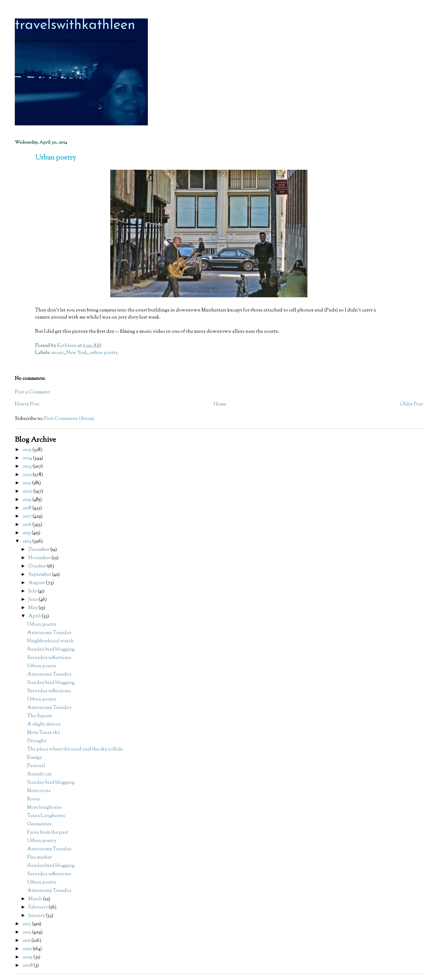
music (58, 353)
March (36, 899)
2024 (28, 458)
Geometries (39, 824)
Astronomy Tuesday (49, 633)
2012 (27, 932)
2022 (28, 475)
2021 (27, 483)
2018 (27, 508)
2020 (28, 492)
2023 (28, 467)
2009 (28, 957)
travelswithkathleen (75, 25)
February (39, 907)
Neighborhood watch (51, 641)
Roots (34, 799)
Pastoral (36, 766)
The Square (40, 716)
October (38, 566)
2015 (27, 533)
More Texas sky (44, 733)
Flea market (39, 858)
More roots (39, 791)
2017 (28, 516)
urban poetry (104, 353)
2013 (27, 924)
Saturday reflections (49, 658)
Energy (35, 758)
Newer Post (27, 404)
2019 (27, 500)
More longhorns (45, 808)
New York (77, 353)
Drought (37, 741)
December (39, 550)
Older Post (412, 404)
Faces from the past (48, 833)
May (33, 608)
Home (220, 404)
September (40, 575)
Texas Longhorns (46, 816)
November (40, 558)
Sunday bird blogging (51, 650)
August (37, 583)
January (37, 916)
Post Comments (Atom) (69, 419)
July (33, 591)
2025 (27, 450)
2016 (27, 525)
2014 (27, 541)
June (34, 600)
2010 (28, 949)
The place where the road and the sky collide (75, 749)
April (35, 616)
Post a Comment (32, 392)
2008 (28, 966)
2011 (27, 941)
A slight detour (44, 724)
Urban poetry (42, 625)
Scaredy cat (39, 774)
